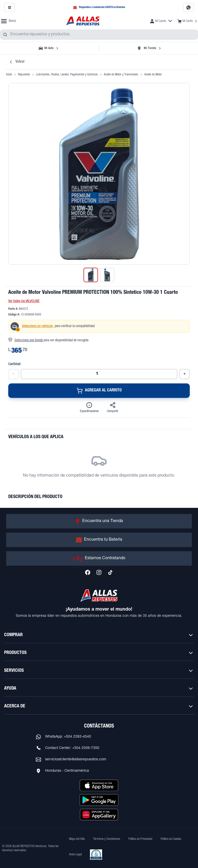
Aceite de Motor (153, 75)
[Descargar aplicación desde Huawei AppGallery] (99, 815)
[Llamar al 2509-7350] (10, 7)
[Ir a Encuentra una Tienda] (99, 521)
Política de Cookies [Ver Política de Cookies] (171, 839)
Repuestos (24, 75)
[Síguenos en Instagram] (99, 572)
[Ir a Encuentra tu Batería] (99, 540)
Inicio (9, 75)
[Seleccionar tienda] (149, 48)
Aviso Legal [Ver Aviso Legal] (75, 855)
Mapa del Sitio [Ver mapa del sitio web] (77, 839)
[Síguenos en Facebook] (88, 572)
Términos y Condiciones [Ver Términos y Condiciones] (107, 839)
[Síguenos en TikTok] (110, 572)
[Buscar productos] (5, 35)
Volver (16, 62)
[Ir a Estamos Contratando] (99, 558)
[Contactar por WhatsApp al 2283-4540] (188, 7)
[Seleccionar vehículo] (49, 48)
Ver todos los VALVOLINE (24, 301)
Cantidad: (15, 364)
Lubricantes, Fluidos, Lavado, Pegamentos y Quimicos (67, 75)
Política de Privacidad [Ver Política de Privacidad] (140, 839)
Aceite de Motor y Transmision (121, 75)
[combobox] (99, 35)
